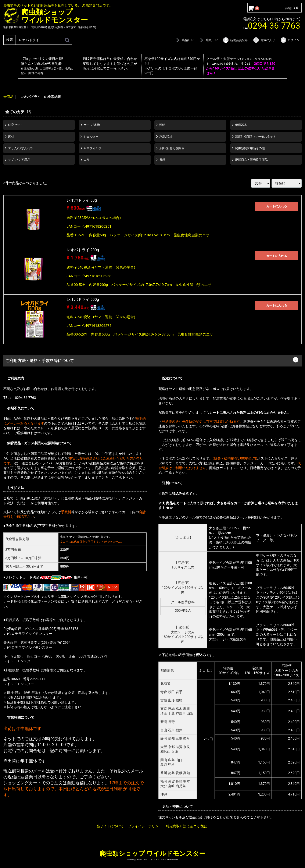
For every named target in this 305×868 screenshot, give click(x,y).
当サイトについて (110, 826)
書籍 (162, 160)
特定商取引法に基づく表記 (186, 826)
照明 (162, 125)
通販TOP (208, 40)
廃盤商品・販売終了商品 (251, 160)
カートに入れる (277, 206)
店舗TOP (184, 40)
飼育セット (15, 125)
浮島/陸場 (166, 136)
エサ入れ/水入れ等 (21, 148)
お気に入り (264, 40)
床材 (11, 136)
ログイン (290, 40)
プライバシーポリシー (145, 826)
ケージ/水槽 (92, 125)
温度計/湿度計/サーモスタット (256, 136)
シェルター (91, 136)
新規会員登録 (235, 40)
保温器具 (241, 125)
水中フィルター (94, 148)
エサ (87, 160)
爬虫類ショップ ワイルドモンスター (152, 853)
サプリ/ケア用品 (19, 160)
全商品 (8, 97)
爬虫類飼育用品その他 (250, 148)
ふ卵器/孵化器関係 (172, 148)
